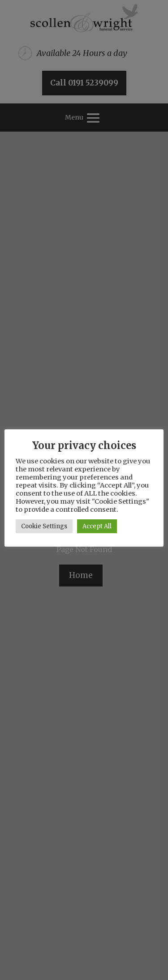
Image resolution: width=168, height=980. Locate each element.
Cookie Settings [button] (44, 526)
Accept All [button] (97, 526)
